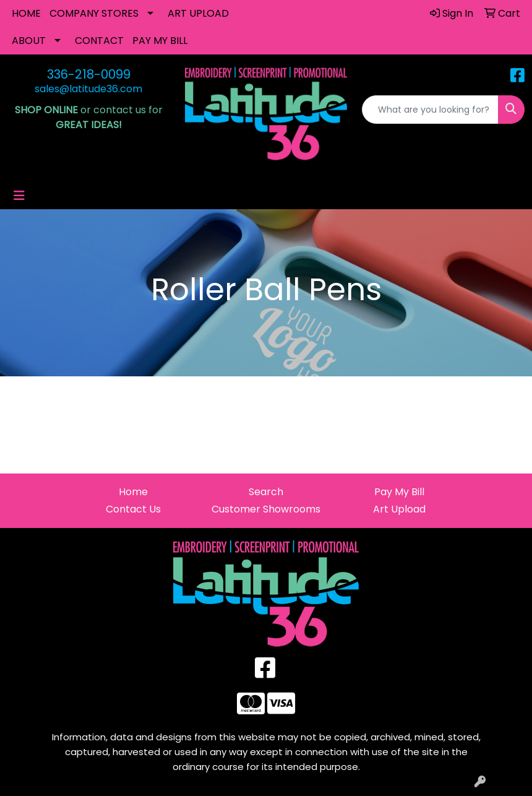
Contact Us (133, 509)
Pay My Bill (399, 492)
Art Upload (399, 509)
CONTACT (99, 41)
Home (133, 492)
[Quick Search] (430, 110)
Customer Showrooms (266, 509)
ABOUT (29, 41)
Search (266, 492)
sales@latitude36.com (88, 89)
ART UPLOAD (198, 13)
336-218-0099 (89, 74)
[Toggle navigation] (19, 196)
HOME (26, 13)
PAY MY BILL (160, 41)
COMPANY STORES (94, 13)
